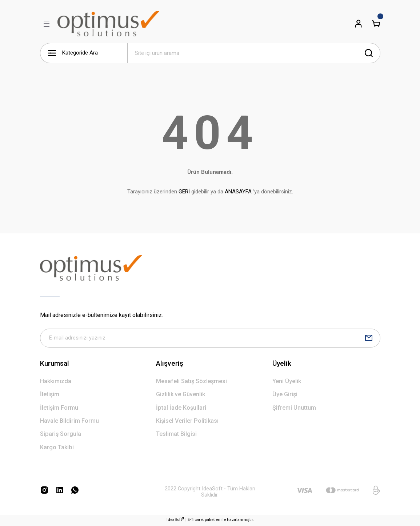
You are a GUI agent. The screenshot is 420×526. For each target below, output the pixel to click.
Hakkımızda (56, 383)
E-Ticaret (196, 521)
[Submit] (369, 339)
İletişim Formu (59, 409)
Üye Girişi (285, 396)
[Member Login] (359, 24)
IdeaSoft (175, 521)
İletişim (50, 396)
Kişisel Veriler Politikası (187, 422)
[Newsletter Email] (210, 339)
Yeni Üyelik (287, 383)
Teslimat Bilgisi (176, 435)
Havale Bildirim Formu (69, 422)
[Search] (254, 53)
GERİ (184, 192)
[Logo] (109, 24)
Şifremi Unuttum (294, 409)
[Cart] (376, 24)
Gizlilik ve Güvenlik (181, 396)
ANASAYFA (238, 192)
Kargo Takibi (57, 449)
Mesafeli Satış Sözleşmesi (191, 383)
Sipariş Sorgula (61, 435)
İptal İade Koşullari (181, 409)
